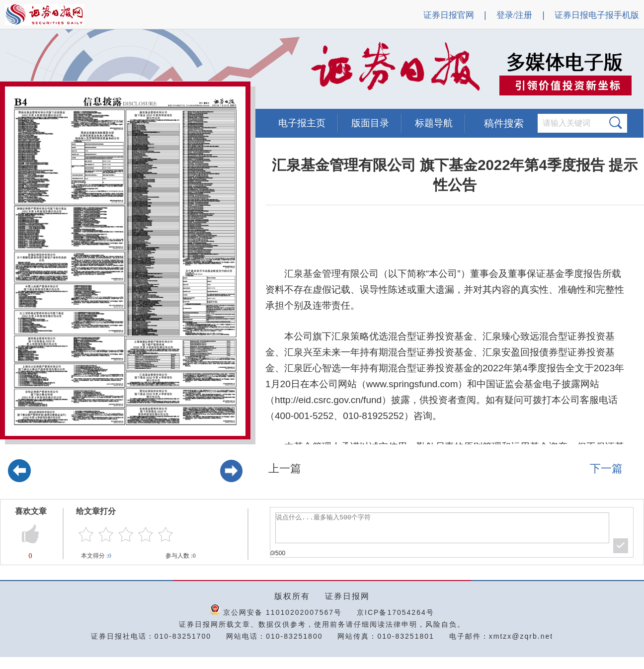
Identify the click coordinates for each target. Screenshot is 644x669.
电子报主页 (302, 123)
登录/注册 (515, 15)
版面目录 (370, 123)
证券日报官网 (449, 15)
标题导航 (434, 123)
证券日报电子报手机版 (597, 15)
